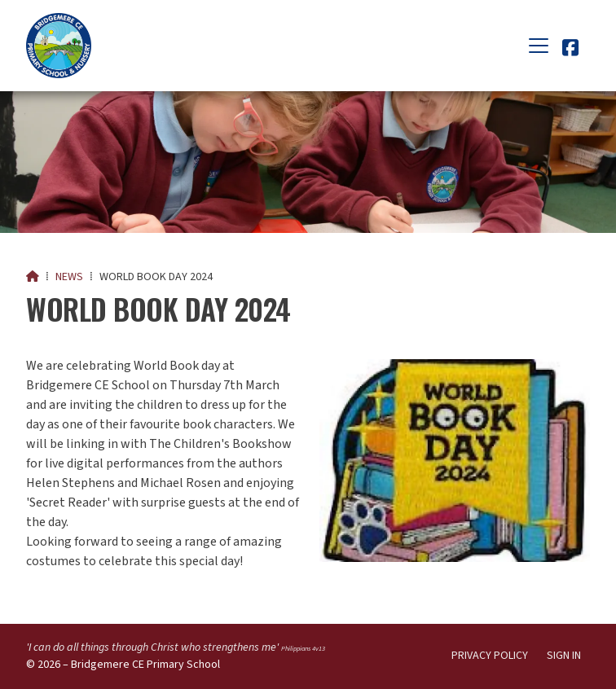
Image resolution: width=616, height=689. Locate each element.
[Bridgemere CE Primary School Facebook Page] (570, 50)
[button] (539, 46)
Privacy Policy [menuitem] (490, 656)
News (69, 277)
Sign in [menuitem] (564, 656)
